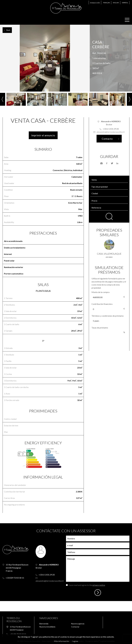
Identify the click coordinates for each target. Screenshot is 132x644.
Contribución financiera (102, 304)
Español (125, 3)
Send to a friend (101, 163)
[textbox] (110, 193)
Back (8, 30)
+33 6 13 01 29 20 (111, 129)
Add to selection (130, 28)
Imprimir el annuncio (43, 135)
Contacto (107, 139)
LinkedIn (117, 163)
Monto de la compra (100, 292)
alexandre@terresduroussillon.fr (111, 132)
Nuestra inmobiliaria (47, 627)
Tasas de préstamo (100, 328)
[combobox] (109, 194)
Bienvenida (44, 624)
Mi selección (95, 3)
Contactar (75, 627)
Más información (62, 641)
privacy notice (99, 585)
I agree (75, 641)
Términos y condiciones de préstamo (108, 316)
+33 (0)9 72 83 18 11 (15, 578)
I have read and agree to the (87, 585)
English (116, 3)
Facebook (107, 163)
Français (106, 3)
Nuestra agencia (78, 624)
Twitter (112, 163)
